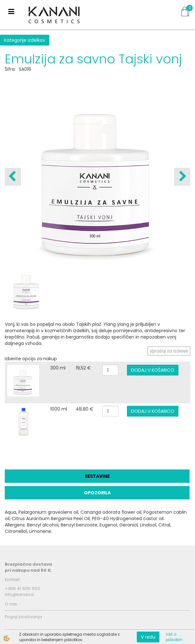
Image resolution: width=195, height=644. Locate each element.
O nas (11, 604)
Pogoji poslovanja (23, 617)
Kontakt (12, 580)
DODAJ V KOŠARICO (153, 370)
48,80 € (85, 409)
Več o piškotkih (174, 637)
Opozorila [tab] (97, 493)
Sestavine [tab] (97, 476)
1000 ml (59, 409)
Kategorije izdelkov (25, 40)
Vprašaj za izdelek (169, 351)
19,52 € (83, 368)
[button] (182, 177)
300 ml (58, 368)
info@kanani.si (19, 594)
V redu (148, 637)
